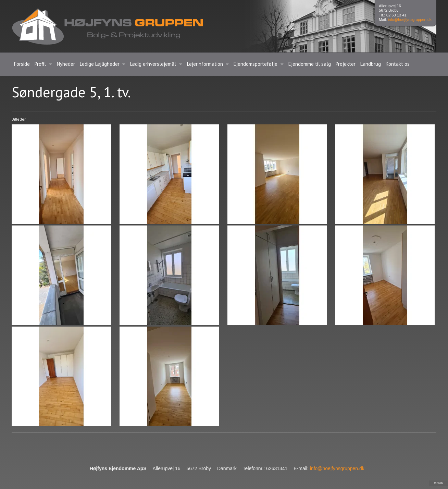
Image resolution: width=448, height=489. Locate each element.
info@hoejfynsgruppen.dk (410, 20)
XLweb (438, 483)
